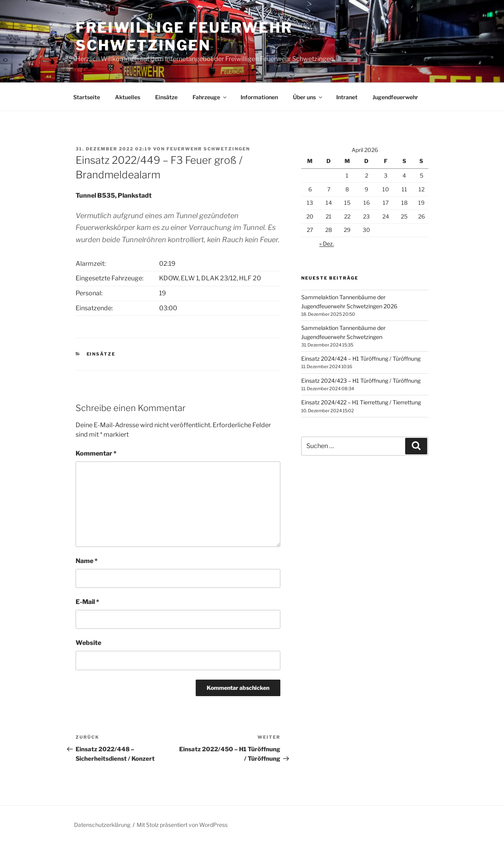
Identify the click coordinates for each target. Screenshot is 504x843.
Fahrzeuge (210, 97)
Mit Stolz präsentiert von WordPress (182, 825)
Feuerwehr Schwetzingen (208, 149)
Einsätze (166, 97)
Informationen (259, 97)
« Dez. (327, 244)
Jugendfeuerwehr (395, 97)
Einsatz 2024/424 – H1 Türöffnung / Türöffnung (361, 359)
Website (88, 643)
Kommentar (96, 453)
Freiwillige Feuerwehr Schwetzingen (184, 36)
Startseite (87, 97)
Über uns (308, 97)
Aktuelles (128, 97)
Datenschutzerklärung (102, 825)
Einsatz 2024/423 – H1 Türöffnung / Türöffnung (361, 381)
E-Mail (87, 602)
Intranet (347, 97)
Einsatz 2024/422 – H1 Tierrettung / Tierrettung (361, 402)
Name (87, 561)
